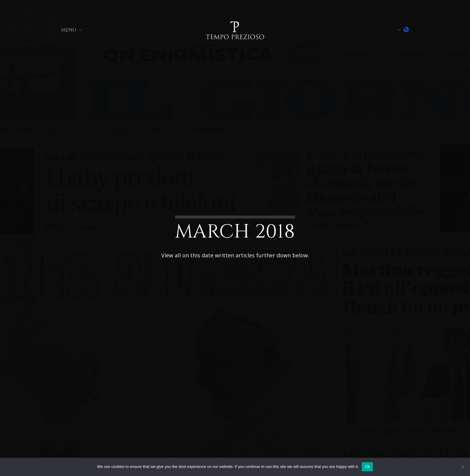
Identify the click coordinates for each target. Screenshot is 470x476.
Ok (367, 467)
